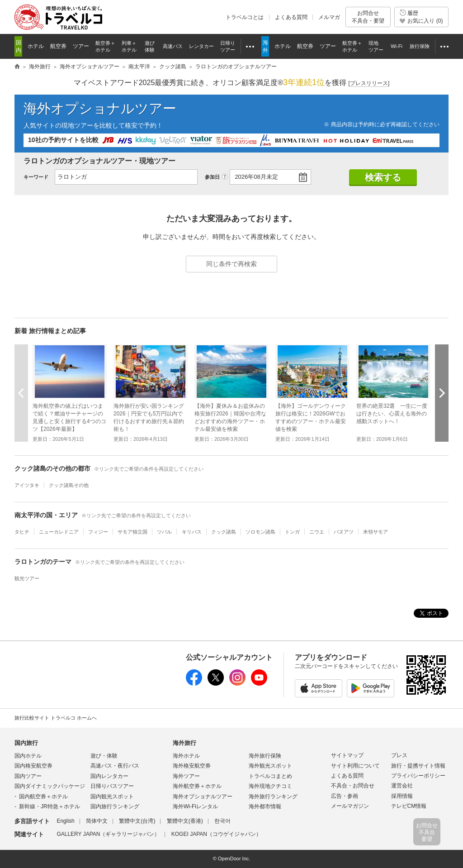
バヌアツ (344, 532)
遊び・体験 (104, 756)
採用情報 (402, 796)
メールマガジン (350, 806)
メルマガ (329, 17)
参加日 (212, 177)
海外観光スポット (270, 766)
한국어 (222, 821)
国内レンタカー (109, 776)
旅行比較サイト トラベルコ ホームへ (56, 718)
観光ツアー (27, 578)
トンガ (292, 532)
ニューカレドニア (59, 532)
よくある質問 (291, 17)
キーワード (36, 177)
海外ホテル (186, 756)
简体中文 (97, 821)
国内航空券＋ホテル (43, 796)
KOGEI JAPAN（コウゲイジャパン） (216, 834)
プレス (399, 755)
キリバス (192, 532)
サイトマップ (347, 755)
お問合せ (368, 17)
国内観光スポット (112, 796)
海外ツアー (186, 776)
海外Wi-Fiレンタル (195, 806)
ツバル (164, 532)
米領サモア (376, 532)
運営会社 (402, 786)
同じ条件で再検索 (231, 264)
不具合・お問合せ (353, 786)
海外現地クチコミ (270, 786)
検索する (383, 177)
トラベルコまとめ (270, 776)
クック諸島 (224, 532)
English (65, 821)
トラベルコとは (245, 17)
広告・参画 (345, 796)
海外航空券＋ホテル (197, 786)
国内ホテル (28, 756)
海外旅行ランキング (273, 796)
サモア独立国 (132, 532)
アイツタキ (27, 485)
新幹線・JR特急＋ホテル (50, 806)
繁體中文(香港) (185, 821)
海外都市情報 (265, 806)
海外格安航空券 (192, 766)
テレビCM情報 (409, 806)
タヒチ (22, 532)
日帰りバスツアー (112, 786)
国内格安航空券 (33, 766)
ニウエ (317, 532)
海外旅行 (184, 743)
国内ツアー (28, 776)
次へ (442, 393)
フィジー (98, 532)
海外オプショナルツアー (100, 108)
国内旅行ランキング (115, 806)
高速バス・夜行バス (115, 766)
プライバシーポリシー (418, 776)
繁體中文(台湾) (137, 821)
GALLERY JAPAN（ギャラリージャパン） (108, 834)
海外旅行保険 (265, 756)
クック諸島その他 (69, 485)
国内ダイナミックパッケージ (50, 786)
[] (369, 83)
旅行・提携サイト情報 (418, 766)
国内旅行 (26, 743)
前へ (21, 393)
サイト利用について (355, 766)
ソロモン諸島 (260, 532)
